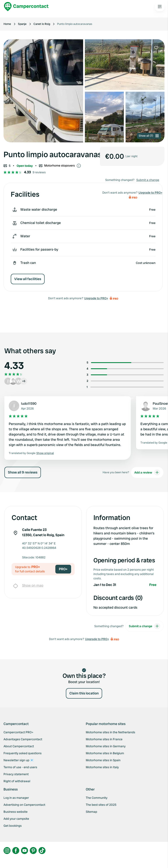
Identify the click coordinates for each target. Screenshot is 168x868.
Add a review (147, 472)
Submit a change (148, 180)
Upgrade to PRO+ (96, 298)
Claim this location (84, 693)
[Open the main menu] (160, 7)
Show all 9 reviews (23, 472)
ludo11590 (29, 404)
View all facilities (28, 279)
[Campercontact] (26, 7)
